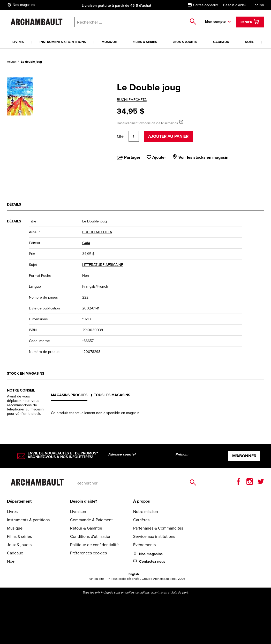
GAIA (86, 243)
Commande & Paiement (91, 520)
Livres (18, 42)
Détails (14, 204)
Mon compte (215, 22)
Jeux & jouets (185, 42)
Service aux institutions (154, 536)
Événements (144, 545)
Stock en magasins (26, 374)
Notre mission (146, 512)
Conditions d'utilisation (91, 536)
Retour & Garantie (86, 528)
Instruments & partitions (63, 42)
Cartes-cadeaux (203, 5)
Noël (249, 42)
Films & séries (145, 42)
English (258, 5)
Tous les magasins (112, 395)
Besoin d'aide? (235, 5)
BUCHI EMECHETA (132, 100)
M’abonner (244, 456)
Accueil (12, 62)
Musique (109, 42)
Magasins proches (69, 395)
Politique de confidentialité (94, 545)
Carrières (141, 520)
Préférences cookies (88, 553)
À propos (142, 501)
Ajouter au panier (168, 136)
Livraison (78, 512)
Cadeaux (221, 42)
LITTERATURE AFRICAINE (103, 265)
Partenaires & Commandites (158, 528)
